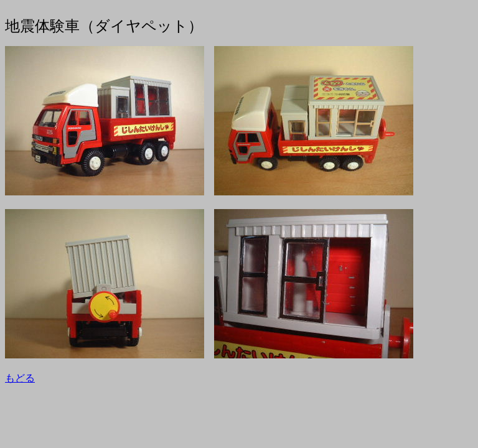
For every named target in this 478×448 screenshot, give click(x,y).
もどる (20, 378)
